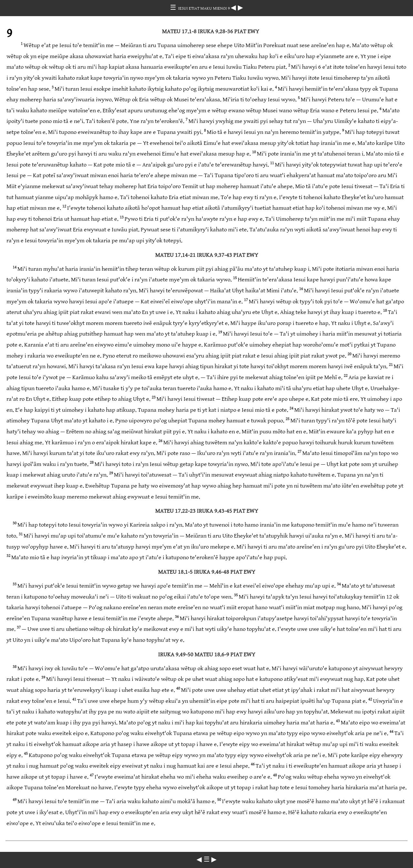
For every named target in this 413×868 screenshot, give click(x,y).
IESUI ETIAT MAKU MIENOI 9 (204, 8)
